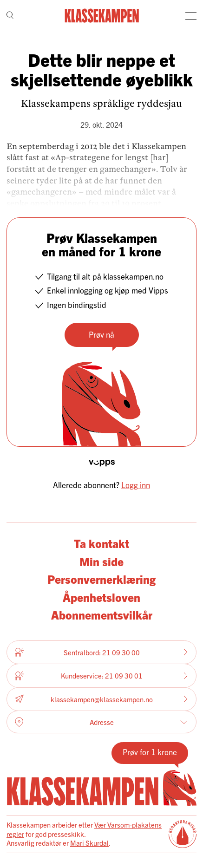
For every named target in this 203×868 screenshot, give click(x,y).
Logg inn (136, 485)
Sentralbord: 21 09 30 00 (101, 652)
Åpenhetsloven (101, 597)
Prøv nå (101, 334)
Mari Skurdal (89, 843)
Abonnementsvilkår (102, 615)
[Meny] (191, 16)
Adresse (101, 722)
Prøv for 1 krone (150, 752)
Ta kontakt (101, 543)
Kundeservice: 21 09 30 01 (101, 676)
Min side (101, 561)
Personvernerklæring (101, 579)
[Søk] (10, 16)
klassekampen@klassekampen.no (101, 699)
